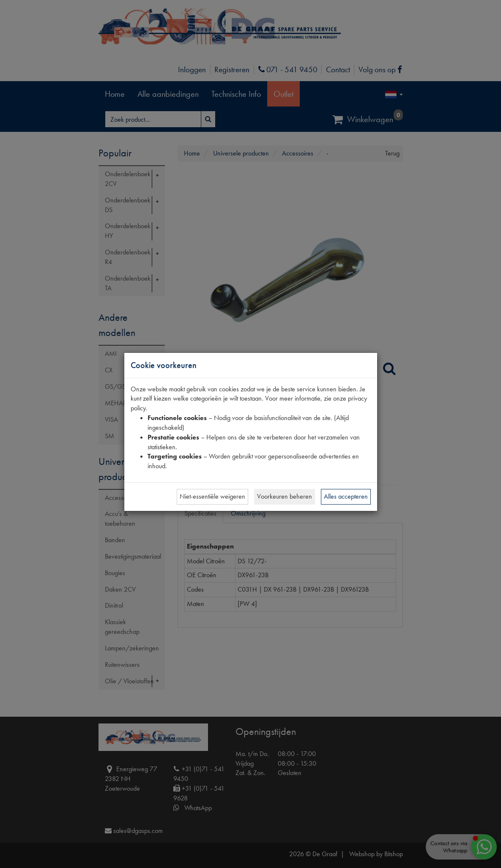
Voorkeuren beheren (285, 496)
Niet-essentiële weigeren (212, 496)
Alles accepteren (346, 496)
